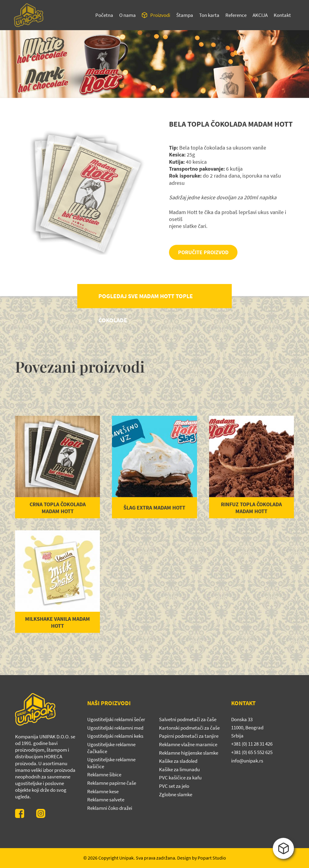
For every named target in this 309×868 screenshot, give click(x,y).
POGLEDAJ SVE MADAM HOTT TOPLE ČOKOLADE (146, 300)
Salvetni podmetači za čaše (188, 719)
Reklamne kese (103, 791)
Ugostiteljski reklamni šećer (116, 719)
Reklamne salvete (106, 800)
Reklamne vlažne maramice (188, 744)
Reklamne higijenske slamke (189, 753)
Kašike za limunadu (179, 769)
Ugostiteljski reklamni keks (115, 736)
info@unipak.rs (247, 761)
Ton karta (209, 15)
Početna (104, 15)
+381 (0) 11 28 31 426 (252, 744)
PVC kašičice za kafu (180, 778)
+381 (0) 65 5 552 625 (252, 752)
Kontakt (282, 15)
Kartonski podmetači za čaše (189, 728)
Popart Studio (212, 858)
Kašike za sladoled (178, 761)
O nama (127, 15)
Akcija (260, 15)
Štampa (185, 15)
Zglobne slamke (176, 794)
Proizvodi (160, 15)
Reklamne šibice (104, 775)
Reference (236, 15)
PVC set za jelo (174, 786)
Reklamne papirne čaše (112, 783)
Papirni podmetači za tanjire (189, 736)
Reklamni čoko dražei (110, 808)
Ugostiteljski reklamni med (115, 728)
